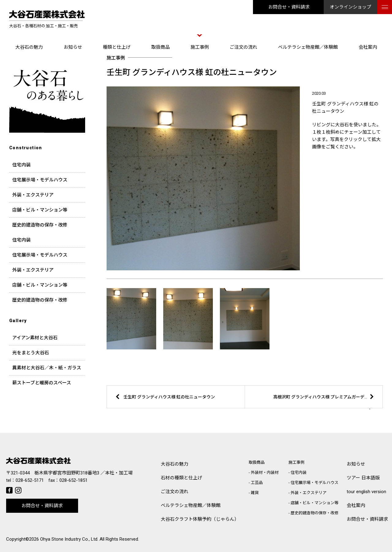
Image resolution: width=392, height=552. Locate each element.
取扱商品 (160, 47)
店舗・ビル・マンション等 (40, 210)
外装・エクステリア (33, 195)
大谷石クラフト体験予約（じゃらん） (200, 519)
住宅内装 (21, 165)
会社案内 (368, 47)
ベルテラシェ (191, 506)
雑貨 (255, 493)
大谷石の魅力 (29, 47)
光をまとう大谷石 (31, 353)
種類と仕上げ (117, 47)
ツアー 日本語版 (363, 478)
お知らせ (73, 47)
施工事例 (200, 47)
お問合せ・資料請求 (289, 7)
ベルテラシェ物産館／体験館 (308, 47)
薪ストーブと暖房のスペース (42, 383)
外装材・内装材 (265, 472)
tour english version (366, 492)
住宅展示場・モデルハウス (40, 180)
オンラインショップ (351, 7)
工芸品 (257, 483)
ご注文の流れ (243, 47)
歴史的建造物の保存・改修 (40, 225)
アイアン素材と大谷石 (35, 338)
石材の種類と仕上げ (181, 478)
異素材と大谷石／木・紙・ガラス (47, 368)
